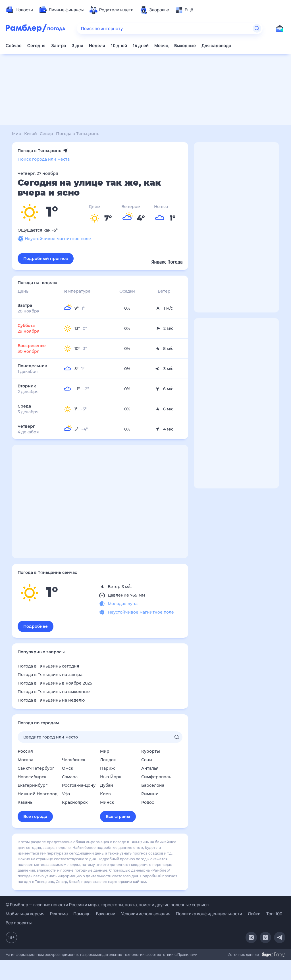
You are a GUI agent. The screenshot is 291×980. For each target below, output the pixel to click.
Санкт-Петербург (36, 768)
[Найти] (257, 28)
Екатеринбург (33, 785)
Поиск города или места (44, 159)
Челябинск (74, 760)
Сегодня (36, 46)
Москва (25, 760)
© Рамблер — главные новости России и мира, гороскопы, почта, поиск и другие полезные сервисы (107, 905)
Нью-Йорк (111, 777)
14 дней (141, 46)
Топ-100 (274, 914)
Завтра (59, 46)
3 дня (78, 46)
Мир (105, 751)
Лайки (254, 914)
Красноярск (75, 802)
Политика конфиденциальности (209, 914)
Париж (107, 768)
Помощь (82, 914)
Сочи (147, 760)
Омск (67, 768)
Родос (148, 802)
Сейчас (14, 46)
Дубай (107, 785)
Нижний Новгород (38, 794)
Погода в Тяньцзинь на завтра (50, 675)
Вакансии (106, 914)
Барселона (153, 785)
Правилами (187, 954)
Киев (105, 794)
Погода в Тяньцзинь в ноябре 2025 (55, 683)
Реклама (59, 914)
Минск (107, 802)
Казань (25, 802)
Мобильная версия (25, 914)
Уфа (66, 794)
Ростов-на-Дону (79, 785)
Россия (25, 751)
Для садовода (216, 46)
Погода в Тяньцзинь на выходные (54, 692)
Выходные (185, 46)
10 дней (119, 46)
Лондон (108, 760)
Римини (150, 794)
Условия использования (146, 914)
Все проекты (19, 923)
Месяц (161, 46)
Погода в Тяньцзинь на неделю (51, 700)
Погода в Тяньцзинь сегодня (48, 666)
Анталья (150, 768)
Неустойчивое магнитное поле (54, 239)
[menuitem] (19, 10)
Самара (70, 777)
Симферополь (156, 777)
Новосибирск (32, 777)
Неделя (97, 46)
